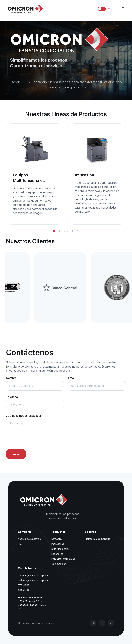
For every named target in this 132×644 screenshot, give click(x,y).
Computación (59, 564)
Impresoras (58, 544)
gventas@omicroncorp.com (34, 575)
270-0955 (24, 585)
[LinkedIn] (111, 623)
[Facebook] (102, 623)
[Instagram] (93, 623)
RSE (20, 544)
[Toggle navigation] (123, 9)
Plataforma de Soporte (98, 539)
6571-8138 (24, 590)
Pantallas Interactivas (63, 559)
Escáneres (57, 554)
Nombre (11, 378)
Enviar (16, 454)
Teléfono (12, 397)
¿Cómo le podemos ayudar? (24, 416)
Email (72, 378)
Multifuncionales (60, 549)
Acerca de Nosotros (29, 539)
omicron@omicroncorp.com (34, 580)
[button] (54, 231)
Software (57, 539)
